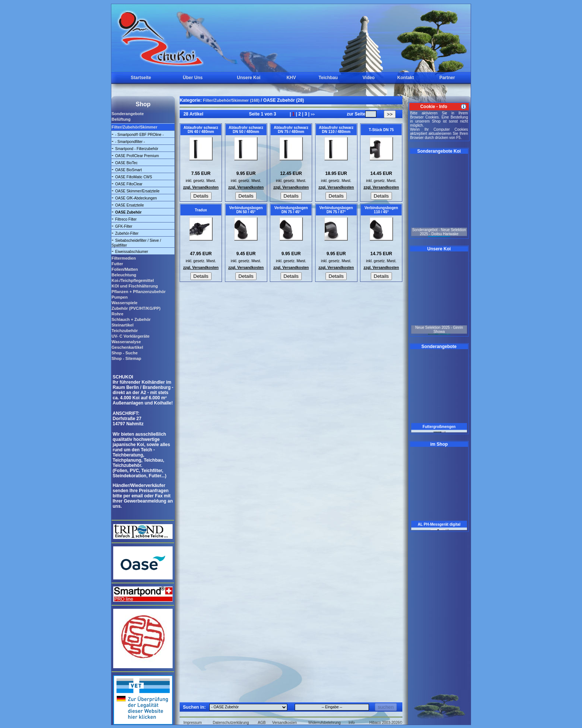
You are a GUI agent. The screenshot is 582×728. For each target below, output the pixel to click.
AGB (262, 723)
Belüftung (121, 119)
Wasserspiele (124, 303)
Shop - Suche (124, 353)
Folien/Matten (125, 269)
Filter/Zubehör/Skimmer (134, 127)
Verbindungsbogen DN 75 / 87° (336, 210)
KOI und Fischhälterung (135, 286)
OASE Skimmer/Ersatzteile (137, 191)
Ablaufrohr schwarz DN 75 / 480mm (291, 130)
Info (352, 723)
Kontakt (406, 78)
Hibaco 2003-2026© (386, 723)
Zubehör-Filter (127, 233)
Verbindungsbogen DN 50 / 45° (246, 210)
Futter (117, 264)
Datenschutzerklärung (231, 723)
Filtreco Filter (126, 219)
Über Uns (193, 78)
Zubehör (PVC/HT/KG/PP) (136, 308)
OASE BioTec (126, 163)
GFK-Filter (124, 226)
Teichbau (328, 78)
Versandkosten (284, 723)
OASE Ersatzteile (129, 205)
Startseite (141, 78)
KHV (291, 78)
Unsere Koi (249, 78)
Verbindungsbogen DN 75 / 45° (291, 210)
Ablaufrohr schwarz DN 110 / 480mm (336, 130)
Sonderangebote (127, 114)
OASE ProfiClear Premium (137, 156)
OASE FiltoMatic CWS (133, 177)
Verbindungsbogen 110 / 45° (381, 210)
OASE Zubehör (128, 212)
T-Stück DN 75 (381, 130)
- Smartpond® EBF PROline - (139, 135)
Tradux (201, 210)
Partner (447, 78)
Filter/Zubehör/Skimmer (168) (231, 100)
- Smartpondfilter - (130, 142)
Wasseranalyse (126, 342)
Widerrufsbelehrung (325, 723)
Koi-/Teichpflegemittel (133, 280)
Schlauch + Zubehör (131, 319)
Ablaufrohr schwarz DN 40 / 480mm (201, 130)
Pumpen (119, 297)
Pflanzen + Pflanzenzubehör (138, 292)
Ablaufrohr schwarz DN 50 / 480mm (246, 130)
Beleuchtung (124, 275)
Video (369, 78)
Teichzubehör (125, 331)
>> (313, 114)
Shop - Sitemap (126, 358)
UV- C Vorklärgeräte (130, 336)
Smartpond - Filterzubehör (137, 149)
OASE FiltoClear (129, 184)
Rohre (117, 314)
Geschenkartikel (127, 347)
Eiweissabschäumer (132, 252)
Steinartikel (122, 325)
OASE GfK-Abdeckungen (136, 198)
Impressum (192, 723)
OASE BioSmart (128, 170)
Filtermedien (123, 258)
